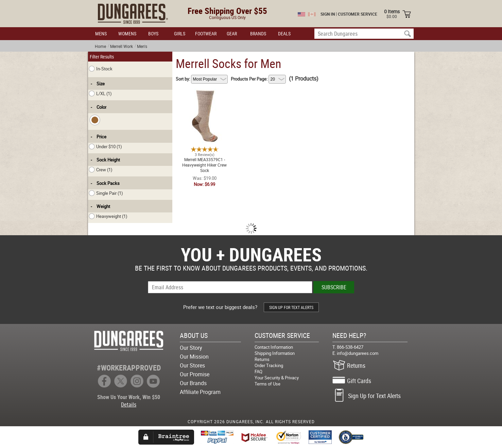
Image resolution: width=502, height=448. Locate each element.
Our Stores (192, 365)
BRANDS (258, 33)
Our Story (191, 348)
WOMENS (127, 33)
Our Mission (194, 357)
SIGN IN (328, 14)
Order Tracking (269, 365)
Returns (262, 359)
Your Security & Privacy (277, 378)
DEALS (284, 33)
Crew (101, 170)
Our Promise (195, 374)
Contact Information (274, 347)
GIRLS (180, 33)
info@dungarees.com (358, 353)
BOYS (153, 33)
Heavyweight (108, 216)
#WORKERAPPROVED (129, 368)
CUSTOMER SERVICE (358, 14)
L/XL (100, 93)
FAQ (258, 372)
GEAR (232, 33)
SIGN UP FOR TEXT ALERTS (291, 307)
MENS (101, 33)
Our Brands (193, 383)
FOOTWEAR (206, 33)
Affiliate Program (200, 392)
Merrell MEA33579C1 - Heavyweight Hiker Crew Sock (205, 93)
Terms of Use (267, 384)
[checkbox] (95, 120)
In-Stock (101, 69)
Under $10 (105, 147)
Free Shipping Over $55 (227, 11)
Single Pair (106, 193)
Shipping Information (275, 353)
